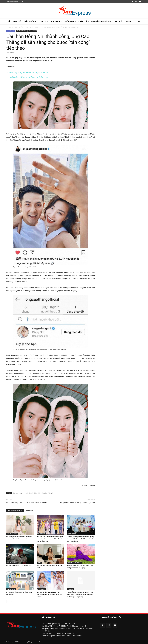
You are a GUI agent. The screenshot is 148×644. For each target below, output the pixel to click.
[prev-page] (8, 601)
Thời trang (56, 21)
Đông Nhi (37, 493)
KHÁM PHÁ (84, 21)
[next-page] (12, 601)
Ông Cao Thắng (47, 493)
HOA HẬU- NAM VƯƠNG (102, 21)
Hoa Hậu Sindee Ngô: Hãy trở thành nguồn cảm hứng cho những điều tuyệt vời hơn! (50, 595)
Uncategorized (33, 31)
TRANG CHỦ (15, 21)
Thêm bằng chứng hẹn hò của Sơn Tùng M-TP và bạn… (29, 73)
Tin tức (39, 563)
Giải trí (44, 21)
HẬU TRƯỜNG (31, 21)
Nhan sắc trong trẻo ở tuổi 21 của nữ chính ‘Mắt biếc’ (27, 503)
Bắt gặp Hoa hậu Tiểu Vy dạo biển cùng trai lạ (77, 503)
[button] (139, 21)
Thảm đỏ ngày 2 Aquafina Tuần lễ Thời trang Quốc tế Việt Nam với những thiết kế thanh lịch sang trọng (80, 595)
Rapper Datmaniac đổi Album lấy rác (19, 565)
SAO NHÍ (119, 21)
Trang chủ (10, 27)
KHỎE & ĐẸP (70, 21)
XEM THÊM (29, 511)
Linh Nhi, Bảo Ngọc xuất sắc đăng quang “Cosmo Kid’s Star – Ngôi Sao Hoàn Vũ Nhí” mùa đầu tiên (80, 539)
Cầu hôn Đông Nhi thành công (22, 493)
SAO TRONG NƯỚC (32, 27)
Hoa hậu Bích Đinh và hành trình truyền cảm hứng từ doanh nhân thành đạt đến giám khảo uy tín (50, 539)
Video (129, 21)
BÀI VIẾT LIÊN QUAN (15, 511)
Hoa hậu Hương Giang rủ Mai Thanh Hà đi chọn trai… (28, 77)
